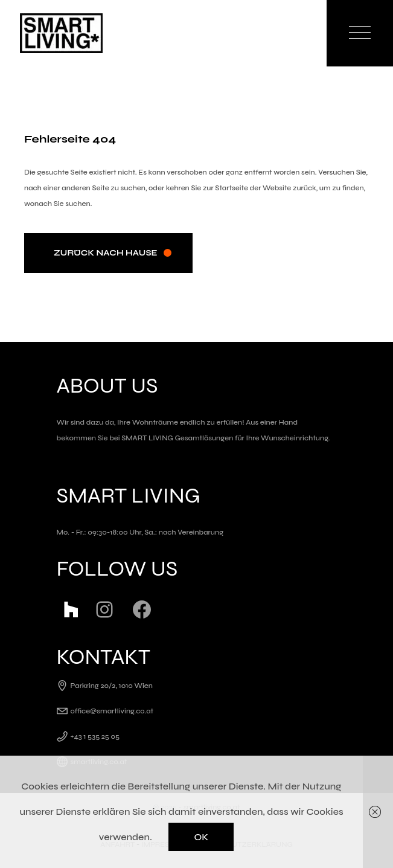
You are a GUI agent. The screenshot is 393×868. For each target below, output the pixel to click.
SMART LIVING (147, 438)
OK (201, 837)
